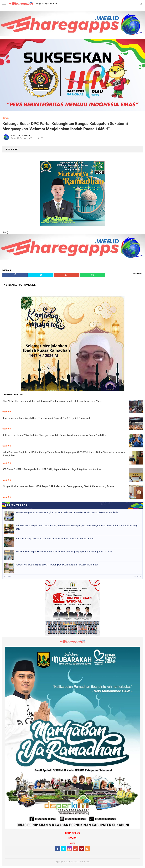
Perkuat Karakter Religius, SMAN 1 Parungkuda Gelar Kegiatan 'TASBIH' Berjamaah (57, 565)
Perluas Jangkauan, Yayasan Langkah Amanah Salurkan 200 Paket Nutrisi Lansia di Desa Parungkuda (67, 512)
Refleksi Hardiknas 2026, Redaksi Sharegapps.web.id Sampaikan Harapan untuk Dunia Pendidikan (55, 435)
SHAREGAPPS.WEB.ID (80, 862)
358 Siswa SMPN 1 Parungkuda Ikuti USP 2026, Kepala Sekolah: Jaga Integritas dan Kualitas (52, 469)
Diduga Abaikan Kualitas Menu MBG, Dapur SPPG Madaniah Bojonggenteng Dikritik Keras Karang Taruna (58, 486)
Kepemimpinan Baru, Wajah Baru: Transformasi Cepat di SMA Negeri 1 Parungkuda (47, 418)
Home (5, 118)
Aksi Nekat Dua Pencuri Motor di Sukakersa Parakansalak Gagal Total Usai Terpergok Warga (52, 401)
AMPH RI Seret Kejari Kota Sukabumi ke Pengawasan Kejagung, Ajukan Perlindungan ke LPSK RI (64, 552)
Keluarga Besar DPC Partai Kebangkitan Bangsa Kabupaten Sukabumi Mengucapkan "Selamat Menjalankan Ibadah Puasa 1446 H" (65, 126)
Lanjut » (137, 576)
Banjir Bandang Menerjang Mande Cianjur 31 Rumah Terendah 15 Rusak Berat (55, 539)
